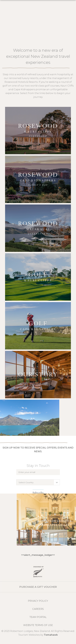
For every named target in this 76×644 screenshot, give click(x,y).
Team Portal (38, 617)
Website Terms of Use (38, 625)
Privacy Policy (38, 601)
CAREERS (38, 609)
